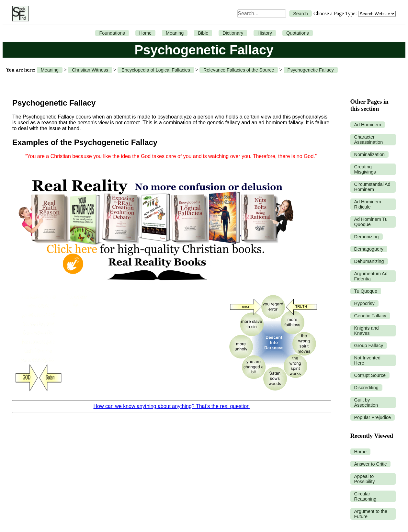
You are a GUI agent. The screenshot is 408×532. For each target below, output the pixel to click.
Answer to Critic (371, 464)
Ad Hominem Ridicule (368, 204)
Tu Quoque (366, 291)
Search (300, 14)
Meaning (175, 33)
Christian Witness (90, 70)
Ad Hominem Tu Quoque (371, 222)
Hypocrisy (364, 303)
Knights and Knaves (367, 331)
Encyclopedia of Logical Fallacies (156, 70)
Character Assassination (369, 140)
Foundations (112, 33)
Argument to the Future (371, 514)
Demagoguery (369, 249)
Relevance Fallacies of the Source (239, 70)
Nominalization (369, 154)
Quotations (298, 33)
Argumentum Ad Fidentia (371, 276)
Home (145, 33)
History (265, 33)
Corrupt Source (370, 375)
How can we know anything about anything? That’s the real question (172, 406)
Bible (203, 33)
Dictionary (233, 33)
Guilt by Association (366, 402)
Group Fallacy (369, 345)
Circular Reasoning (365, 496)
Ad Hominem (368, 125)
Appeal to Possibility (365, 479)
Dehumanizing (369, 261)
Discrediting (366, 388)
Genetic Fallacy (370, 316)
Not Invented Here (368, 360)
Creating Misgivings (365, 169)
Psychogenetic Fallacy (311, 70)
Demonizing (367, 237)
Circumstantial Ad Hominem (372, 187)
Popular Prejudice (373, 417)
